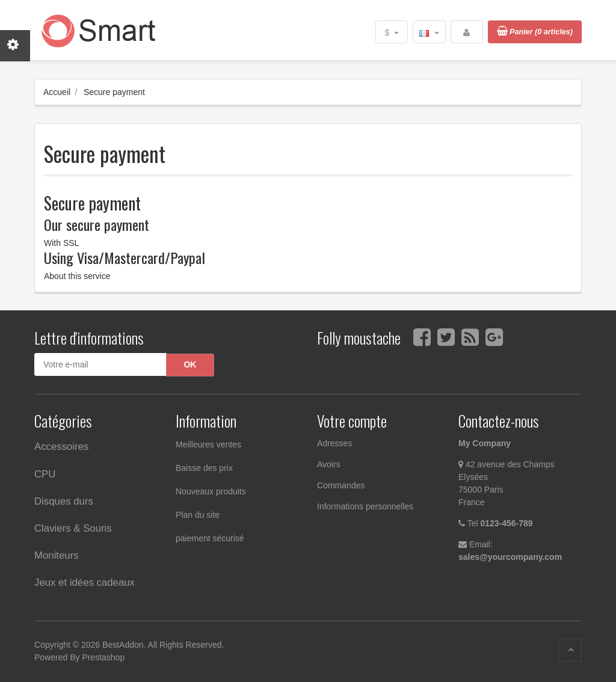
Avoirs (329, 464)
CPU (45, 474)
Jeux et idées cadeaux (85, 582)
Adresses (334, 443)
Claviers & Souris (73, 528)
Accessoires (61, 447)
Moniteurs (57, 555)
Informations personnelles (365, 506)
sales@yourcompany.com (510, 557)
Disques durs (64, 501)
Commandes (341, 485)
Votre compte (352, 421)
